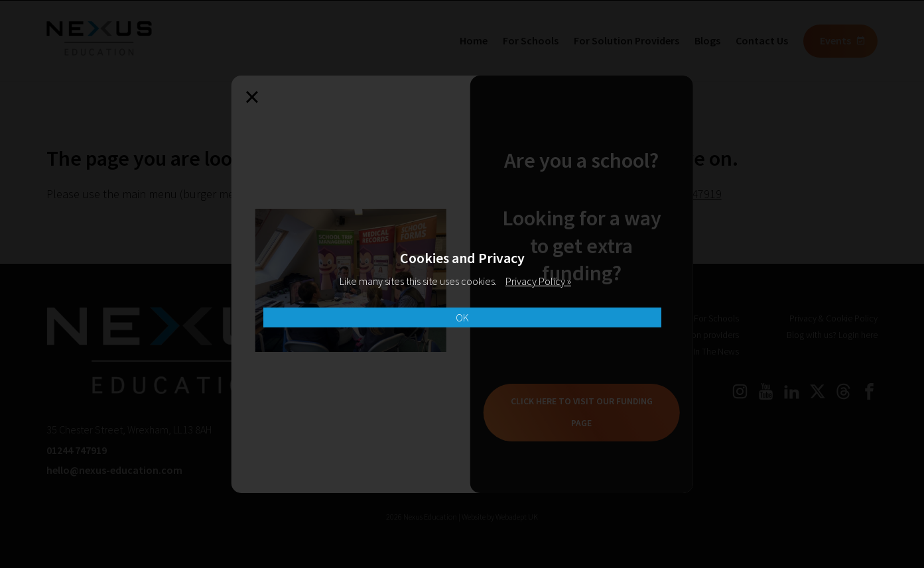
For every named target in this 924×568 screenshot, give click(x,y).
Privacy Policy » (538, 281)
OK (462, 317)
